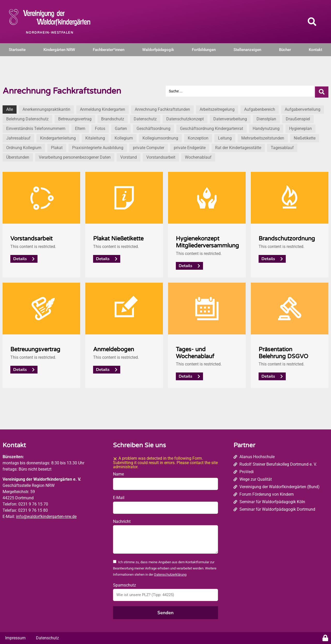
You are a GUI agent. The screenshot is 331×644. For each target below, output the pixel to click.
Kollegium (124, 137)
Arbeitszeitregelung (217, 108)
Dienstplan (266, 117)
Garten (121, 127)
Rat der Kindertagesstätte (238, 146)
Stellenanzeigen (247, 50)
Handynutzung (266, 127)
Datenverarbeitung (230, 117)
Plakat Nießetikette (118, 237)
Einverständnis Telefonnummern (36, 127)
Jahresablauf (18, 137)
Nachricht (122, 520)
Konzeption (198, 137)
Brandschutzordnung (287, 237)
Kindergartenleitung (58, 137)
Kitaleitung (95, 137)
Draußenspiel (298, 117)
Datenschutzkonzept (185, 117)
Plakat (57, 146)
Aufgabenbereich (260, 108)
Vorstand (129, 156)
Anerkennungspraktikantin (46, 108)
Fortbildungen (204, 50)
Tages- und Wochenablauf (195, 351)
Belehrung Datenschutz (27, 117)
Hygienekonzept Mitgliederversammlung (207, 240)
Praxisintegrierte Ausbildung (98, 146)
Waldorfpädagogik (158, 50)
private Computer (149, 146)
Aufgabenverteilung (303, 108)
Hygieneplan (300, 127)
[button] (312, 21)
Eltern (80, 127)
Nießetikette (305, 137)
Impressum (15, 636)
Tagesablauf (282, 146)
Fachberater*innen (109, 50)
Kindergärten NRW (59, 50)
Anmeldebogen (114, 348)
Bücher (285, 50)
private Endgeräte (190, 146)
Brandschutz (113, 117)
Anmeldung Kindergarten (103, 108)
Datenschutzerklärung (170, 573)
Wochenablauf (198, 156)
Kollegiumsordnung (160, 137)
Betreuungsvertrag (75, 117)
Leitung (225, 137)
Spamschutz (125, 584)
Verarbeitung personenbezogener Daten (75, 156)
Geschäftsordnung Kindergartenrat (212, 127)
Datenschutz (145, 117)
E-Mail (119, 496)
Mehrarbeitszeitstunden (263, 137)
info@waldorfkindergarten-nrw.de (46, 515)
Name (118, 473)
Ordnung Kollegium (24, 146)
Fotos (100, 127)
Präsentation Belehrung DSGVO (283, 351)
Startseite (17, 50)
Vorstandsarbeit (161, 156)
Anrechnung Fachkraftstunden (162, 108)
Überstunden (18, 156)
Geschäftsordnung (153, 127)
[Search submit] (322, 90)
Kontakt (315, 50)
